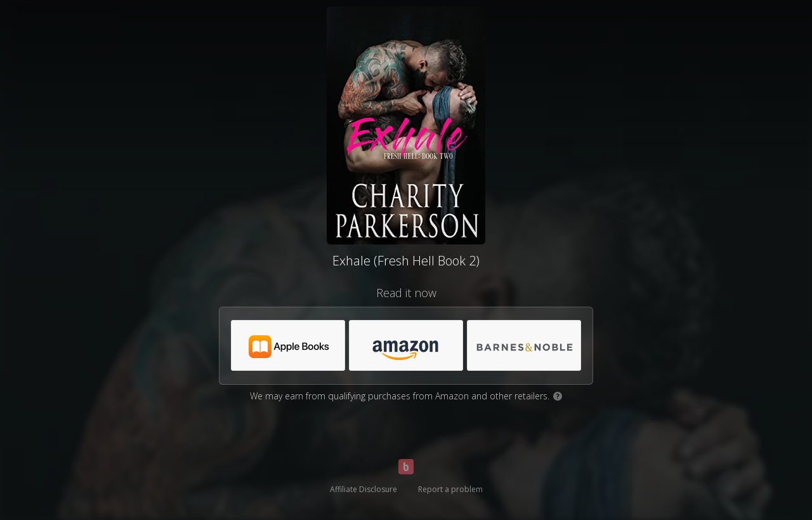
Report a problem (450, 489)
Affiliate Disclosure (363, 489)
